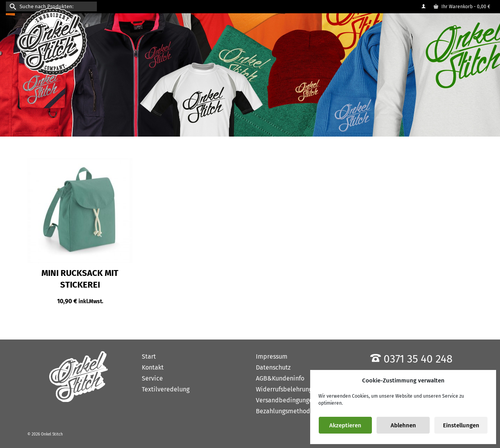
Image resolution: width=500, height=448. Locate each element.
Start (149, 356)
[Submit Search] (12, 6)
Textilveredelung (166, 389)
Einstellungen (461, 425)
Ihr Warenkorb (462, 7)
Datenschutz (273, 367)
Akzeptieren (345, 425)
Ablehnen (403, 425)
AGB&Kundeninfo (280, 378)
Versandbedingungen (286, 400)
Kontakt (153, 367)
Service (152, 378)
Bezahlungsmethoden (287, 411)
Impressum (272, 356)
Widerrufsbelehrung (284, 389)
